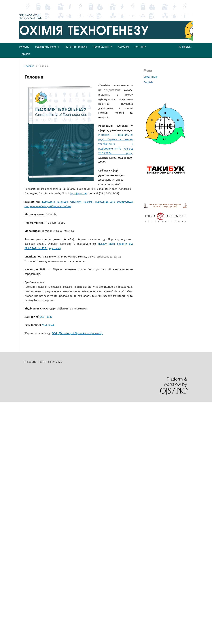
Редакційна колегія (47, 47)
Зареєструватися (172, 3)
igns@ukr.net (79, 193)
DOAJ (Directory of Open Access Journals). (77, 333)
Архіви (26, 54)
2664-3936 (46, 317)
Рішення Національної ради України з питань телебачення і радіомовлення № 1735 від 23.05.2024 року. (116, 144)
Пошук (185, 47)
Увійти (189, 3)
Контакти (140, 47)
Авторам (123, 47)
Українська (151, 77)
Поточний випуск (76, 47)
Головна (24, 47)
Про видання (101, 47)
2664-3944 (48, 325)
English (148, 82)
